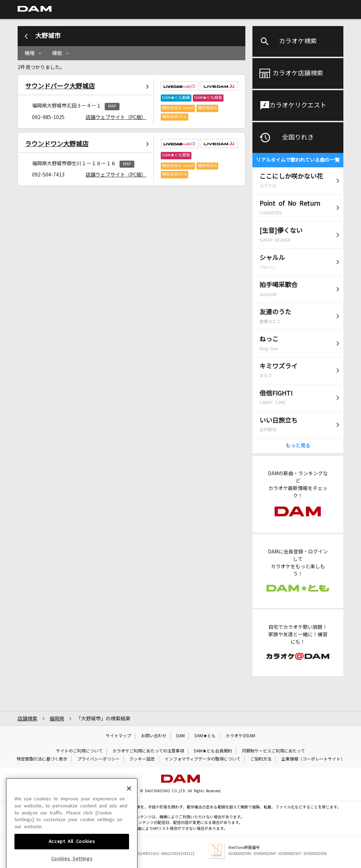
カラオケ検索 (298, 41)
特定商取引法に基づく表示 (42, 759)
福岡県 (57, 719)
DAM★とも (205, 736)
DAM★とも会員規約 (213, 751)
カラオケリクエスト (298, 105)
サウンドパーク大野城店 (60, 86)
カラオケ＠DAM (240, 736)
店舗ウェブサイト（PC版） (116, 117)
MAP (112, 106)
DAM (180, 736)
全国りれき (298, 137)
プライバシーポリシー (98, 759)
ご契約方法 (261, 759)
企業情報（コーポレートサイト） (313, 759)
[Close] (129, 824)
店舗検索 (27, 719)
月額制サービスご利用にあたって (273, 751)
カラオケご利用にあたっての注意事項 (148, 751)
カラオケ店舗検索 (298, 73)
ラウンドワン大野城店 (57, 144)
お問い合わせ (154, 736)
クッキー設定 (142, 759)
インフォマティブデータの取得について (203, 759)
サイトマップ (118, 736)
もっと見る (298, 446)
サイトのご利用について (79, 751)
